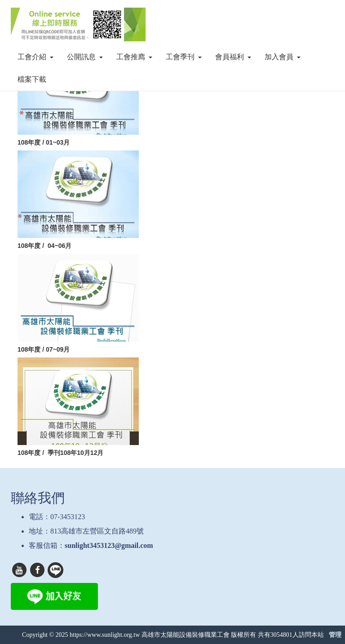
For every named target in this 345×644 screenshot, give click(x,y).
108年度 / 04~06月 (44, 246)
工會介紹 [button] (35, 57)
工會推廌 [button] (134, 57)
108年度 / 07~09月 (44, 349)
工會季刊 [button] (184, 57)
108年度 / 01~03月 (45, 142)
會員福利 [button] (233, 57)
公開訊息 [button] (85, 57)
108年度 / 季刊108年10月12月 (60, 453)
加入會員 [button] (283, 57)
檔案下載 (32, 79)
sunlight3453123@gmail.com (109, 545)
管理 (335, 635)
